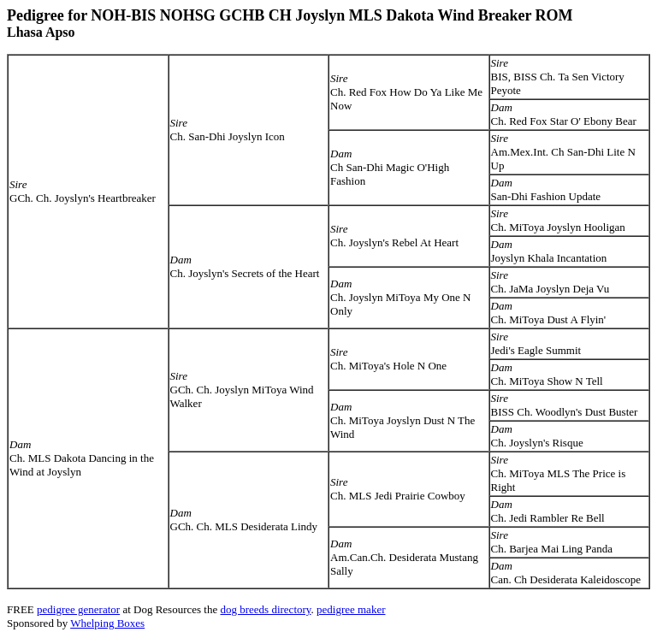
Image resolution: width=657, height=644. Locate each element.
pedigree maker (351, 609)
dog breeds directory (265, 609)
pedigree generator (78, 609)
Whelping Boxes (107, 623)
